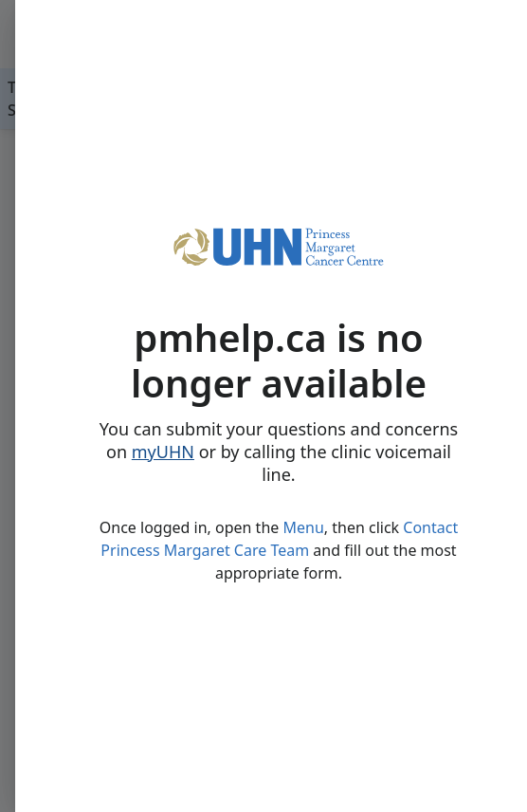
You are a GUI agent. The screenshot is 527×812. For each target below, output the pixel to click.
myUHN (163, 452)
